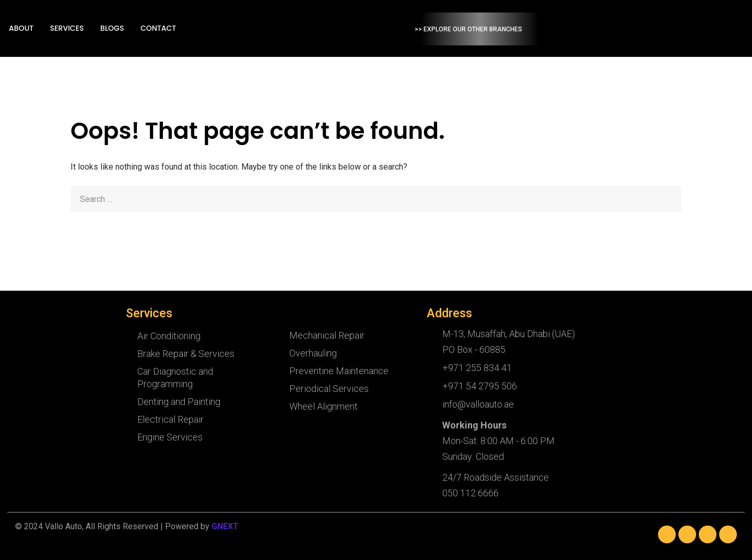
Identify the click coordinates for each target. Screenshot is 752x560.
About (143, 29)
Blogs (232, 29)
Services (188, 29)
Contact (277, 29)
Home (104, 29)
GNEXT (225, 526)
